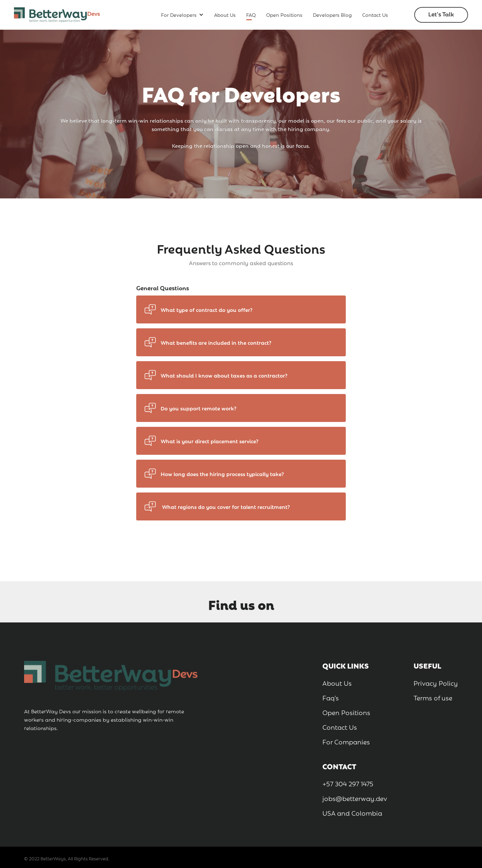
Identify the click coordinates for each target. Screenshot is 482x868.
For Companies (346, 741)
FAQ (251, 14)
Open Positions (284, 14)
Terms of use (433, 697)
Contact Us (375, 14)
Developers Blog (332, 14)
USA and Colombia (352, 812)
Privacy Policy (436, 683)
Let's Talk (441, 14)
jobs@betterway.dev (355, 798)
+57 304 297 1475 (348, 783)
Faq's (331, 697)
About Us (225, 14)
